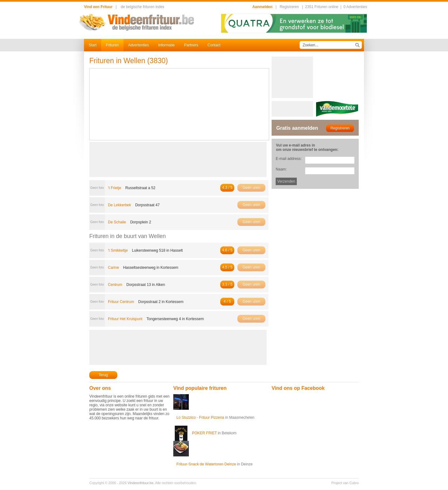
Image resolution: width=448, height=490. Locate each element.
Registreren (289, 7)
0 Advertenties (355, 7)
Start (93, 45)
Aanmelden (262, 7)
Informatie (166, 45)
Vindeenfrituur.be (140, 483)
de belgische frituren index (142, 7)
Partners (191, 45)
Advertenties (139, 45)
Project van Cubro (345, 483)
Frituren (112, 45)
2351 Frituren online (322, 7)
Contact (214, 45)
